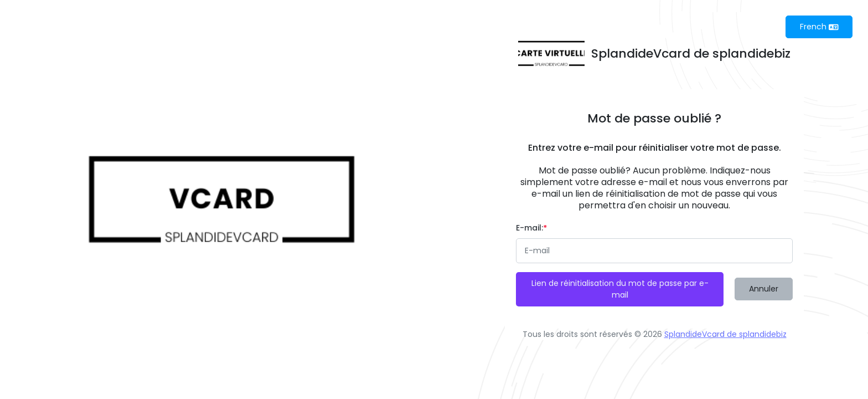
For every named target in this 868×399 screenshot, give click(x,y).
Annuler (764, 289)
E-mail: (531, 228)
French (819, 27)
